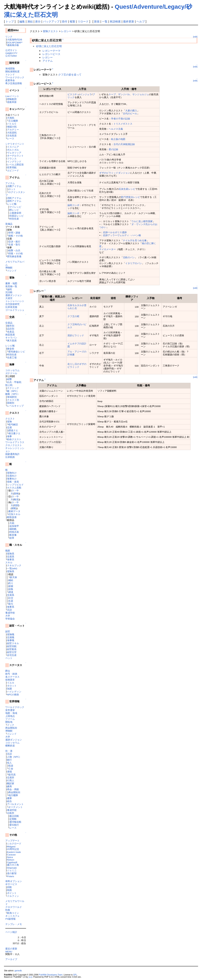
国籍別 (11, 403)
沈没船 (9, 292)
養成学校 (10, 613)
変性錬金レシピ (17, 352)
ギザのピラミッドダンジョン (115, 173)
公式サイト (11, 50)
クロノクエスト (14, 445)
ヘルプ (141, 21)
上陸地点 (10, 716)
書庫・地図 (11, 283)
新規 (97, 21)
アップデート (12, 841)
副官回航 (12, 646)
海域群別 (12, 397)
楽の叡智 (12, 873)
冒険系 (11, 554)
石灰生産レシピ (127, 189)
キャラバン (11, 338)
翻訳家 (11, 783)
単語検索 (115, 21)
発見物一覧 (11, 286)
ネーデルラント (15, 156)
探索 (11, 586)
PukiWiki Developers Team (51, 975)
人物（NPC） (14, 757)
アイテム (10, 183)
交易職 (11, 637)
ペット (9, 658)
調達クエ (13, 430)
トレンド (10, 74)
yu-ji (30, 977)
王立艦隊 (13, 121)
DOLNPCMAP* (15, 42)
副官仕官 (12, 652)
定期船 (13, 819)
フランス (12, 159)
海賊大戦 (12, 127)
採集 (11, 589)
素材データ (14, 511)
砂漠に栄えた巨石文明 (49, 46)
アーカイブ (11, 959)
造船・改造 (13, 482)
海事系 (11, 559)
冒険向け (12, 473)
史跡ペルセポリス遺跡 (115, 232)
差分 (38, 21)
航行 (18, 242)
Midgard (11, 846)
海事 (9, 436)
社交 (11, 598)
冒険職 (11, 634)
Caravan (11, 855)
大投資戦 (12, 133)
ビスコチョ (73, 94)
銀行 (9, 760)
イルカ (11, 683)
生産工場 (12, 357)
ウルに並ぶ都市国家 (142, 221)
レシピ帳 (12, 204)
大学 (8, 616)
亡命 (11, 769)
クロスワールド (14, 907)
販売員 (12, 775)
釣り (11, 583)
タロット (12, 686)
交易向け (12, 476)
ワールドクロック (15, 77)
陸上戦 (9, 385)
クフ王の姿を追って (70, 75)
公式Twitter (11, 56)
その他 (19, 236)
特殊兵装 (14, 532)
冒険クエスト (50, 31)
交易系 (11, 557)
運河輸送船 (15, 822)
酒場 (9, 772)
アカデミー (13, 130)
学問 (11, 233)
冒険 (9, 422)
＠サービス (11, 884)
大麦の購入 (131, 110)
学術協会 (10, 619)
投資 (11, 766)
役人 (9, 763)
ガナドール (11, 373)
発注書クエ (14, 433)
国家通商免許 (12, 454)
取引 (18, 245)
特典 (8, 910)
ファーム (10, 719)
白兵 (18, 250)
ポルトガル (13, 150)
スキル (9, 562)
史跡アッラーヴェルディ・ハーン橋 (122, 235)
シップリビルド (15, 485)
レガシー (66, 31)
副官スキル (13, 643)
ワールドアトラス (15, 442)
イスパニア (13, 147)
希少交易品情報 (14, 83)
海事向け (12, 479)
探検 (16, 493)
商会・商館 (13, 789)
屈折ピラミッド (76, 335)
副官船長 (12, 649)
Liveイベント (12, 96)
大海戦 (11, 118)
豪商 (9, 786)
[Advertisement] (76, 461)
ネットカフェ (12, 916)
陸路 (9, 890)
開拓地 (9, 722)
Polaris (11, 876)
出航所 (11, 813)
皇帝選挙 (10, 710)
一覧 (105, 21)
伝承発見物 (11, 307)
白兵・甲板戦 (14, 382)
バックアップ (51, 21)
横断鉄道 (10, 746)
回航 (9, 887)
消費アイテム (14, 186)
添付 (65, 21)
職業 (8, 551)
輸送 (16, 499)
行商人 (11, 780)
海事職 (11, 640)
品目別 (11, 329)
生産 (11, 245)
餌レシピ (14, 210)
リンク (9, 37)
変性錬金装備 (14, 256)
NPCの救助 (13, 694)
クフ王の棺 (73, 316)
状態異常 (10, 680)
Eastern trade (14, 852)
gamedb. (18, 971)
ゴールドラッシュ (15, 310)
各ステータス (12, 677)
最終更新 (129, 21)
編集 (22, 21)
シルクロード (14, 844)
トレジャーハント (15, 301)
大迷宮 (9, 298)
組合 (9, 801)
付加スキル (14, 514)
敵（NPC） (13, 391)
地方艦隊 (13, 795)
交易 (9, 427)
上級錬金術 (15, 213)
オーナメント (16, 807)
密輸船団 (12, 99)
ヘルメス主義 (116, 129)
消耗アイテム (14, 198)
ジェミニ (12, 870)
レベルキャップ (15, 406)
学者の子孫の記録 (121, 119)
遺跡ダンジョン (14, 295)
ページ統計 (11, 932)
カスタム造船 (14, 488)
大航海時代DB (15, 40)
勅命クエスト (14, 439)
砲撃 (11, 250)
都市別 (11, 326)
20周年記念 (13, 849)
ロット (12, 189)
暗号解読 (13, 424)
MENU (9, 952)
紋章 (12, 538)
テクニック (13, 388)
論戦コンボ (73, 205)
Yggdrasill (12, 862)
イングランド (14, 162)
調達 (11, 592)
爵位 (8, 671)
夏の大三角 (13, 865)
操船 (11, 236)
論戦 (9, 289)
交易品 (9, 323)
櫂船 (14, 508)
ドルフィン (13, 896)
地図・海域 (11, 713)
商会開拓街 (11, 728)
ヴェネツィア (14, 153)
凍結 (30, 21)
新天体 (13, 577)
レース (11, 138)
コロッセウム (12, 370)
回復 (11, 253)
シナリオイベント (15, 144)
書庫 (9, 798)
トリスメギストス (123, 124)
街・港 (9, 751)
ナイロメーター (108, 249)
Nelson (11, 860)
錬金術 (11, 349)
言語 (9, 610)
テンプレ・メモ (14, 924)
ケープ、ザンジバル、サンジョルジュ (129, 94)
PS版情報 (10, 919)
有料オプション (14, 881)
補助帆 (13, 529)
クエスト (10, 419)
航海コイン (13, 913)
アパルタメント (15, 804)
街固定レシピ (17, 216)
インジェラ (86, 94)
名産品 (11, 332)
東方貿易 (12, 340)
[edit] (195, 37)
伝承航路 (10, 457)
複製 (72, 21)
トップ (10, 21)
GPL (75, 975)
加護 (9, 689)
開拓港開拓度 (12, 71)
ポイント (12, 893)
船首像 (13, 535)
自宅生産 (12, 655)
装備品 (9, 224)
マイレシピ (15, 207)
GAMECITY (11, 53)
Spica (10, 857)
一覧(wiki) (12, 568)
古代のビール (130, 113)
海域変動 (10, 68)
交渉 (11, 242)
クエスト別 (13, 400)
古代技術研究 (12, 304)
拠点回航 (14, 816)
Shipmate (12, 868)
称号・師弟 (11, 674)
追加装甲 (14, 526)
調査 (18, 233)
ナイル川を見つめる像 (135, 240)
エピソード (13, 170)
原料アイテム (14, 201)
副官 (8, 631)
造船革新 (12, 102)
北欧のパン (129, 257)
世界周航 (12, 167)
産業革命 (10, 80)
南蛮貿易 (10, 335)
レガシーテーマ (51, 51)
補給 (11, 580)
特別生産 (14, 219)
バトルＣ (12, 124)
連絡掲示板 (13, 45)
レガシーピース (51, 54)
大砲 (12, 523)
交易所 (11, 777)
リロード (83, 21)
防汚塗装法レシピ (131, 197)
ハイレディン (14, 692)
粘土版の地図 (118, 139)
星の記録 (113, 149)
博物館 (9, 268)
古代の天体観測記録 (124, 144)
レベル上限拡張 (15, 164)
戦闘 (16, 505)
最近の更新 (11, 949)
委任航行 (14, 825)
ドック (11, 725)
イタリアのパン (134, 263)
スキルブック (14, 565)
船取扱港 (12, 517)
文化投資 (12, 136)
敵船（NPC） (13, 394)
